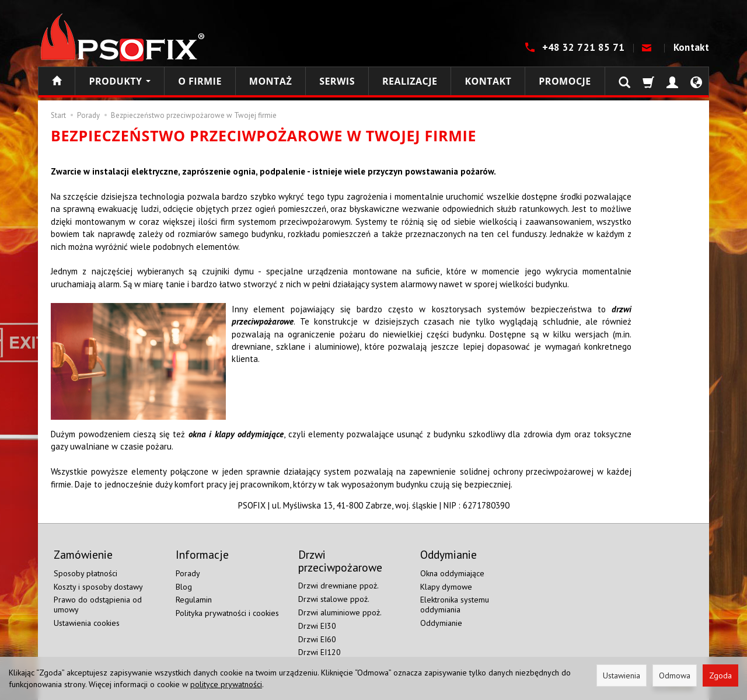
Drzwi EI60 (317, 639)
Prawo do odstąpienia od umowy (98, 605)
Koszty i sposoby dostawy (98, 587)
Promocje (565, 81)
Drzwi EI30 (317, 626)
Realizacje (410, 81)
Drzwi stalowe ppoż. (334, 599)
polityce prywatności (226, 684)
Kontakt (691, 47)
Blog (184, 587)
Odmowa (675, 675)
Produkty (120, 81)
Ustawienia (622, 675)
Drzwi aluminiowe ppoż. (340, 612)
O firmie (200, 81)
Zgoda (720, 675)
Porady (188, 573)
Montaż (270, 81)
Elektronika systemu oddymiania (455, 605)
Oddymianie (441, 623)
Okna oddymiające (452, 573)
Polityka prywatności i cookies (227, 613)
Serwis (337, 81)
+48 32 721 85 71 (585, 47)
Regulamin (194, 600)
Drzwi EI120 (320, 652)
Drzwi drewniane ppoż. (338, 586)
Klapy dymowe (446, 587)
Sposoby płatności (85, 573)
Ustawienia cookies (87, 623)
